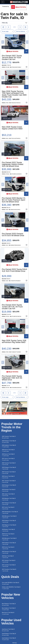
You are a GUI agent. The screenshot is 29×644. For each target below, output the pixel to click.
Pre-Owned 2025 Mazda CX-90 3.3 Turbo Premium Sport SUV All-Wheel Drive (14, 200)
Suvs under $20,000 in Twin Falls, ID (11, 583)
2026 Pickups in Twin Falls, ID (9, 442)
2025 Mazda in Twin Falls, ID (9, 499)
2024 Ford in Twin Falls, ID (8, 535)
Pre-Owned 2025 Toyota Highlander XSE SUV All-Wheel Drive (12, 378)
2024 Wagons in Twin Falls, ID (9, 526)
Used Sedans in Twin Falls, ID (9, 639)
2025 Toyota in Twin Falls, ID (9, 464)
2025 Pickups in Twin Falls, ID (9, 468)
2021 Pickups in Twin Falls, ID (9, 504)
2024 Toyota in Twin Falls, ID (9, 473)
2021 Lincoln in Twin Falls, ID (9, 566)
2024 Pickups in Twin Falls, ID (9, 486)
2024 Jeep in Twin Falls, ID (8, 495)
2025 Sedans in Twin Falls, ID (9, 544)
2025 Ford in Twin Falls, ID (8, 548)
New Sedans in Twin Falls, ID (9, 609)
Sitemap (15, 643)
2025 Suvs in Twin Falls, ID (8, 477)
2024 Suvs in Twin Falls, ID (8, 455)
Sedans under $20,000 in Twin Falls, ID (11, 588)
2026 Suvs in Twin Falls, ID (8, 450)
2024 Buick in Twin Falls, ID (8, 530)
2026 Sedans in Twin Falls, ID (9, 446)
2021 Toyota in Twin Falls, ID (9, 481)
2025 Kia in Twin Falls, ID (8, 557)
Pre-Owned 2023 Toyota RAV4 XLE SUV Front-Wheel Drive (14, 270)
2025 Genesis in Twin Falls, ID (9, 552)
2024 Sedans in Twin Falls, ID (9, 521)
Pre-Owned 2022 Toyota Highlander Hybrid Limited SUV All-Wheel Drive (13, 164)
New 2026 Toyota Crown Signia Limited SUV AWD (12, 128)
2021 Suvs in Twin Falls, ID (8, 459)
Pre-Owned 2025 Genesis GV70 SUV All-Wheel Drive (13, 235)
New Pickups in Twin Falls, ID (9, 604)
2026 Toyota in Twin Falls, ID (9, 437)
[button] (3, 42)
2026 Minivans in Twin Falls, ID (9, 517)
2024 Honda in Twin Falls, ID (9, 490)
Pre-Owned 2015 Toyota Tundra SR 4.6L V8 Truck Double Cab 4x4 (12, 307)
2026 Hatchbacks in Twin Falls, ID (10, 512)
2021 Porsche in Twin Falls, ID (9, 570)
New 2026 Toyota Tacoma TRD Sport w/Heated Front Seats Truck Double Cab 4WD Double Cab (14, 94)
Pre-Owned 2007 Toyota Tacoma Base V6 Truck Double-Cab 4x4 (12, 58)
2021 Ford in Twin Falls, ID (8, 508)
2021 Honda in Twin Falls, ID (9, 561)
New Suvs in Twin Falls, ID (8, 613)
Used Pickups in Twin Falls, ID (9, 634)
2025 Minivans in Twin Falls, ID (9, 539)
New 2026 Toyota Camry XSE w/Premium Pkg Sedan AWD (14, 341)
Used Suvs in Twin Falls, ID (8, 630)
